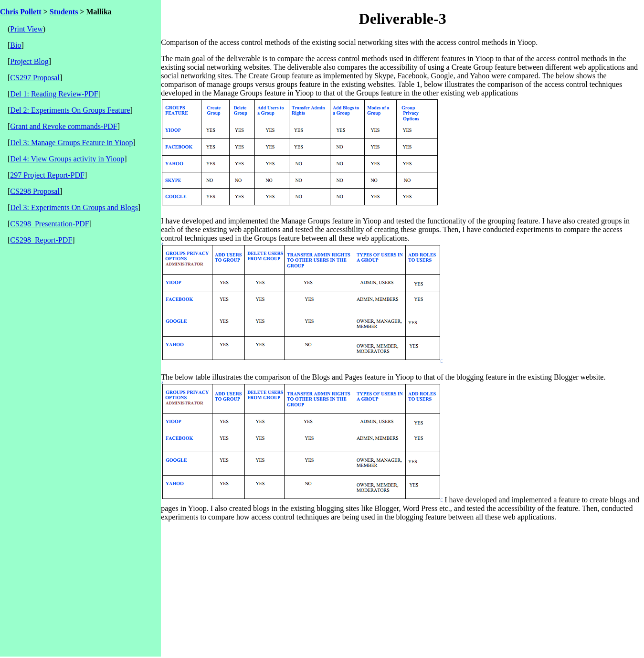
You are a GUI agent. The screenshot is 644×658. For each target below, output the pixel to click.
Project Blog (29, 61)
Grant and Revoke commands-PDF (63, 126)
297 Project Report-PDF (47, 175)
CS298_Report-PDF (41, 240)
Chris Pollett (21, 12)
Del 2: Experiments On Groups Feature (70, 110)
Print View (26, 29)
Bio (16, 45)
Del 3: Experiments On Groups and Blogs (74, 207)
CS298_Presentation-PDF (49, 224)
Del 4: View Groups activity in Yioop (67, 159)
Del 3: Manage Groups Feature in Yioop (71, 143)
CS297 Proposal (35, 78)
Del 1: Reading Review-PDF (54, 94)
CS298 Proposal (35, 191)
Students (64, 12)
